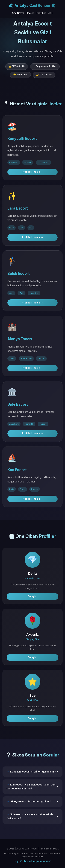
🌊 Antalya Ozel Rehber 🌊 (32, 5)
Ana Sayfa (18, 13)
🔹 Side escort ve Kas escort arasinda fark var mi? (32, 816)
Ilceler (30, 13)
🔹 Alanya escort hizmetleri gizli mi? (32, 802)
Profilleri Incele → (32, 172)
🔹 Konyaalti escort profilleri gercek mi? (32, 772)
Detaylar (32, 596)
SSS (51, 13)
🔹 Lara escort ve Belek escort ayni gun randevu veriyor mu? (32, 787)
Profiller (41, 13)
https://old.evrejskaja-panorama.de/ (33, 861)
